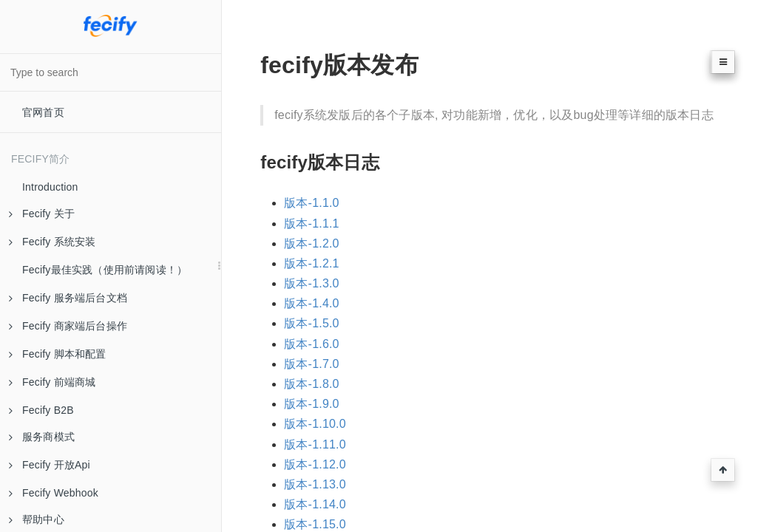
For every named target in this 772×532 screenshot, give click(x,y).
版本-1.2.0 (312, 243)
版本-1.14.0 (315, 504)
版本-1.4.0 (312, 303)
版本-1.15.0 (315, 524)
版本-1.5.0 (312, 323)
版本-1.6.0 (312, 344)
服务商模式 (42, 437)
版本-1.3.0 (312, 283)
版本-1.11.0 (315, 444)
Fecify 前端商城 (52, 382)
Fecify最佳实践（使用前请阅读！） (105, 270)
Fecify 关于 (42, 214)
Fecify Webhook (54, 493)
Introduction (50, 187)
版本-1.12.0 (315, 464)
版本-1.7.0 (312, 364)
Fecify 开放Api (50, 465)
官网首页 (43, 112)
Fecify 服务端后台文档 (68, 298)
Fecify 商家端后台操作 (68, 326)
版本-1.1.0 (312, 203)
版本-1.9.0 (312, 404)
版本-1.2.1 (312, 263)
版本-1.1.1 (312, 224)
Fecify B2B (41, 410)
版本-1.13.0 (315, 484)
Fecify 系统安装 (52, 242)
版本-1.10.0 (315, 424)
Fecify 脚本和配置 (58, 354)
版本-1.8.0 (312, 384)
